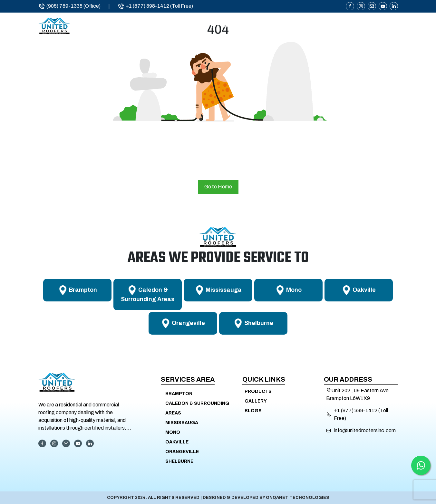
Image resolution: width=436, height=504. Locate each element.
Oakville (177, 442)
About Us (175, 28)
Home (136, 28)
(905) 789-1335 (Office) (69, 6)
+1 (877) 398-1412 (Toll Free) (155, 6)
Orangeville (182, 452)
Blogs (253, 411)
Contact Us (383, 28)
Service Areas (275, 28)
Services (219, 28)
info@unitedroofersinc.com (365, 430)
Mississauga (182, 423)
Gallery (256, 401)
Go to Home (218, 187)
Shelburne (179, 461)
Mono (173, 432)
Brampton (179, 394)
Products (334, 28)
